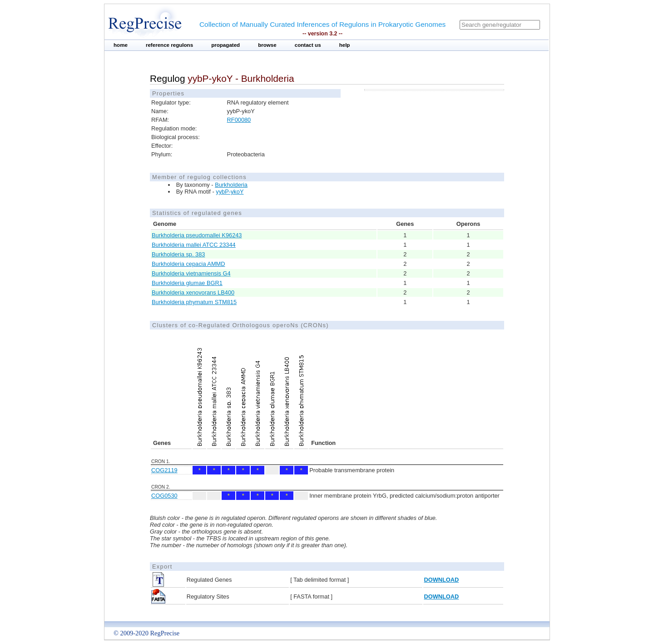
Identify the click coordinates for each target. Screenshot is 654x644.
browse (267, 45)
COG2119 (164, 470)
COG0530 (164, 496)
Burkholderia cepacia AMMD (188, 264)
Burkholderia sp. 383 (178, 254)
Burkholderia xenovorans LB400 (193, 292)
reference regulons (169, 45)
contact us (308, 45)
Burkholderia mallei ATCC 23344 (194, 245)
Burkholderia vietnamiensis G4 (191, 273)
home (121, 45)
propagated (225, 45)
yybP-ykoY (230, 192)
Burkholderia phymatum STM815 (194, 302)
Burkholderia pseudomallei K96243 (197, 235)
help (345, 45)
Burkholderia (231, 185)
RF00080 (239, 120)
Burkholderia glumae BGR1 (187, 283)
